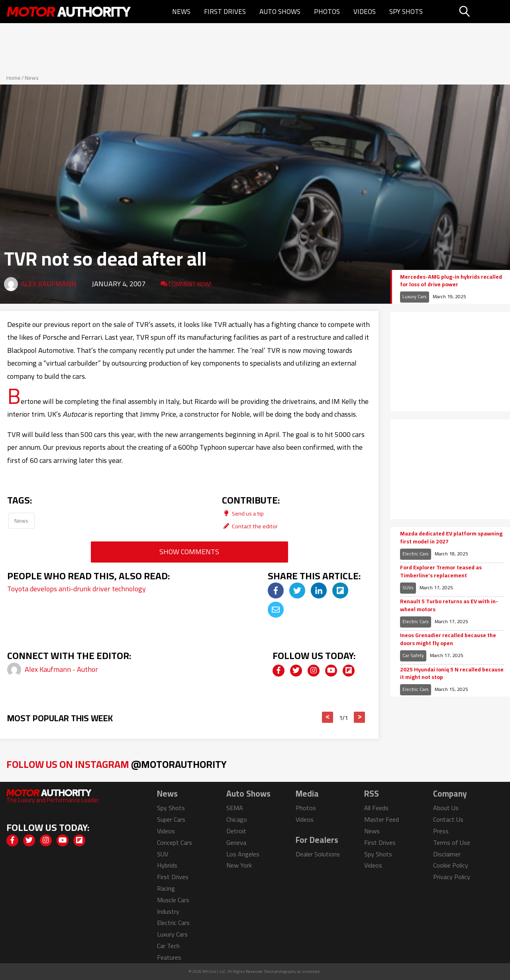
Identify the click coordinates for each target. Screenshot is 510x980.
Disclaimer (447, 854)
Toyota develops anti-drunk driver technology (76, 589)
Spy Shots (406, 12)
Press (441, 831)
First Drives (225, 12)
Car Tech (168, 946)
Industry (168, 911)
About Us (446, 808)
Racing (166, 888)
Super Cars (171, 819)
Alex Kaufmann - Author (61, 669)
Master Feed (382, 819)
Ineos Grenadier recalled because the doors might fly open (448, 639)
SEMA (235, 808)
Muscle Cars (173, 900)
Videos (365, 12)
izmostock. (311, 971)
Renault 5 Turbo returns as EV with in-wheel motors (449, 605)
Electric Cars (416, 554)
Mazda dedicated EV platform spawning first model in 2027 (451, 538)
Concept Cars (175, 842)
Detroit (236, 831)
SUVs (408, 587)
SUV (163, 854)
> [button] (360, 717)
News (181, 12)
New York (239, 865)
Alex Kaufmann (49, 284)
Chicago (237, 819)
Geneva (236, 842)
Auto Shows (280, 12)
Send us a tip (243, 513)
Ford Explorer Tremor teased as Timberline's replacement (441, 572)
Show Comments (189, 552)
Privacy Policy (452, 877)
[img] (276, 590)
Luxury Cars (415, 296)
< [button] (328, 717)
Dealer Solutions (318, 854)
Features (169, 957)
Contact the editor (250, 526)
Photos (327, 12)
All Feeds (376, 808)
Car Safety (413, 655)
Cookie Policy (451, 865)
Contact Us (448, 819)
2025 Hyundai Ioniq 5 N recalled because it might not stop (452, 674)
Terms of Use (452, 842)
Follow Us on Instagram (117, 764)
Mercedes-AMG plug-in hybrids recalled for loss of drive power (451, 281)
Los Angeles (243, 854)
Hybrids (167, 865)
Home (14, 78)
